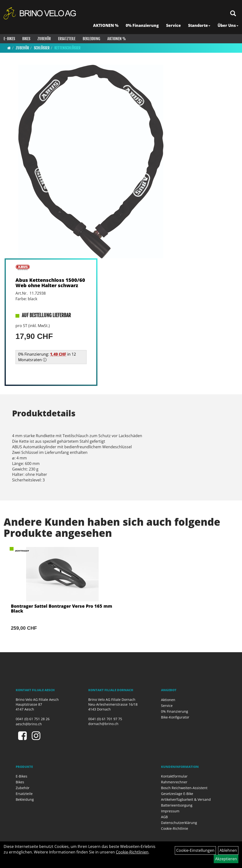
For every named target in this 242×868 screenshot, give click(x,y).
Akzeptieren (226, 859)
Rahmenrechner (174, 782)
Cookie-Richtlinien (132, 852)
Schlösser (42, 48)
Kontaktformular (174, 776)
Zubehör (44, 39)
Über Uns (228, 25)
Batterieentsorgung (177, 805)
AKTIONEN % (106, 25)
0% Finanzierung (142, 25)
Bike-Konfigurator (175, 717)
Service (173, 25)
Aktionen (168, 700)
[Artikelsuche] (233, 14)
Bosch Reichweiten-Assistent (184, 788)
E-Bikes (9, 39)
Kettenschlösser (67, 48)
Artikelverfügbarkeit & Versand (186, 799)
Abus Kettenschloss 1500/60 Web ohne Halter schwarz (50, 283)
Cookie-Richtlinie (175, 828)
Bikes (26, 39)
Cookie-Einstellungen (195, 850)
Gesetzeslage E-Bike (177, 794)
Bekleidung (91, 39)
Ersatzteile (67, 39)
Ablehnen (228, 850)
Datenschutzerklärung (179, 823)
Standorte (199, 25)
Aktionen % (117, 39)
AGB (164, 817)
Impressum (170, 811)
